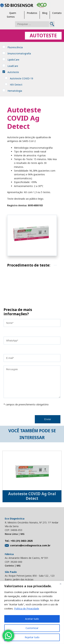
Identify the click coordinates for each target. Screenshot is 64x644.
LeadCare (13, 66)
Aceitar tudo (32, 619)
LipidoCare (13, 60)
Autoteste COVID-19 (22, 78)
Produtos (32, 13)
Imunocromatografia (19, 53)
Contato (57, 13)
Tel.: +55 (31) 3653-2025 (19, 546)
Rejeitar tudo (32, 637)
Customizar (32, 628)
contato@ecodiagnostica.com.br (28, 551)
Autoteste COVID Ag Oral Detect (32, 501)
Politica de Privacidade (27, 609)
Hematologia (15, 91)
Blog (45, 13)
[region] (32, 612)
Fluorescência (15, 47)
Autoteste (13, 72)
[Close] (60, 584)
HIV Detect (16, 85)
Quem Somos (11, 15)
